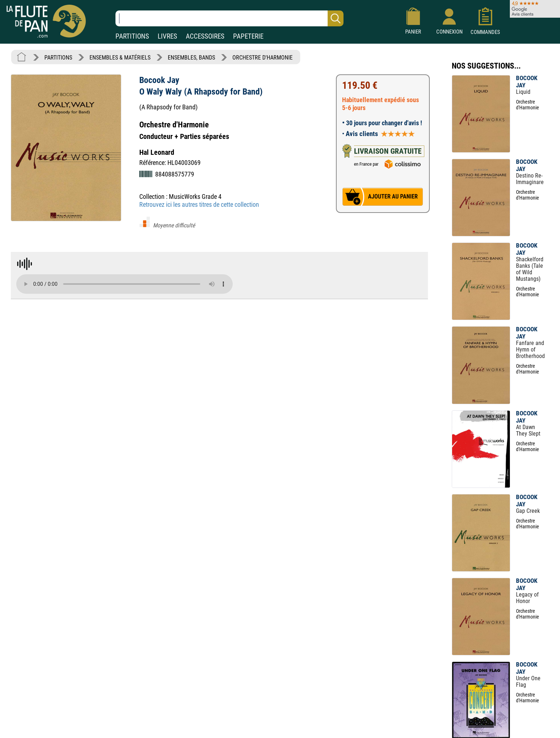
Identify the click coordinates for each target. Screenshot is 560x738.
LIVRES (167, 36)
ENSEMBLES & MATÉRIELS (120, 58)
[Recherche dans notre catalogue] (229, 18)
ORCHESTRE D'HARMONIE (262, 58)
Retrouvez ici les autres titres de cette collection (199, 204)
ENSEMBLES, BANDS (191, 58)
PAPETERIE (248, 36)
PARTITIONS (132, 36)
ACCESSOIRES (205, 36)
